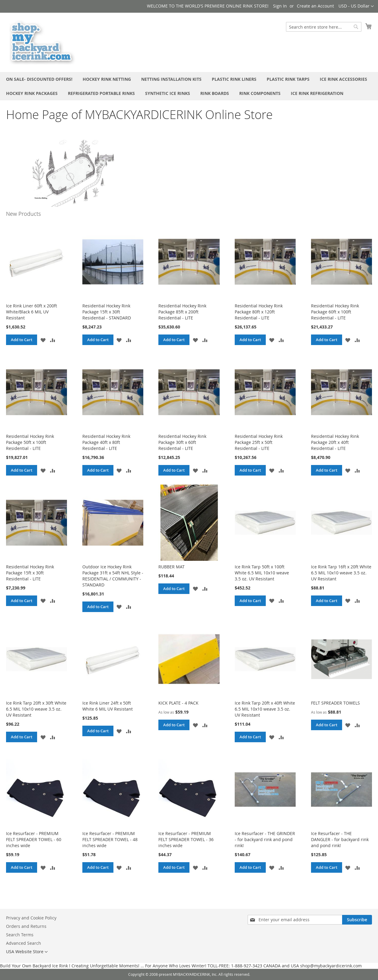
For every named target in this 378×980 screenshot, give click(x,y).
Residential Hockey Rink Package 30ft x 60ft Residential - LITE (182, 442)
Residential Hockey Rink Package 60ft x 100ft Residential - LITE (335, 312)
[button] (356, 6)
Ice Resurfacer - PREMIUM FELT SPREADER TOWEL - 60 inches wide (34, 839)
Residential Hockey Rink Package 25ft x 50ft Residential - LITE (259, 442)
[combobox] (324, 27)
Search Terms (20, 935)
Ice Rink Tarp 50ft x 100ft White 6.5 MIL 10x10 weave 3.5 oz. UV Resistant (262, 573)
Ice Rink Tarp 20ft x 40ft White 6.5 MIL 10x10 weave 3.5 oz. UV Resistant (265, 709)
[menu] (189, 86)
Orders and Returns (26, 926)
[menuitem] (39, 79)
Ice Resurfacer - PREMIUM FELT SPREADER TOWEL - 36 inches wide (186, 839)
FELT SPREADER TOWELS (335, 703)
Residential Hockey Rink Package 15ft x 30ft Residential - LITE (30, 573)
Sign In (280, 6)
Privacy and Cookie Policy (31, 918)
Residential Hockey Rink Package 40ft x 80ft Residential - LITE (106, 442)
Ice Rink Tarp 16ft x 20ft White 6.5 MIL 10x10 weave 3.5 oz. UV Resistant (341, 573)
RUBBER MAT (172, 567)
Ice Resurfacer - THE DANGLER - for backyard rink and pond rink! (340, 839)
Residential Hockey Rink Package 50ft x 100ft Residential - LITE (30, 442)
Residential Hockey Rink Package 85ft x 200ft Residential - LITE (182, 312)
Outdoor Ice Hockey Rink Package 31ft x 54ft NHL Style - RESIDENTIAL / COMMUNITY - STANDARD (113, 576)
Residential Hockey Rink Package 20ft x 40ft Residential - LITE (335, 442)
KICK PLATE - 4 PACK (178, 703)
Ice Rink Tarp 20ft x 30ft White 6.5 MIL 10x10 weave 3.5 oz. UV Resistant (36, 709)
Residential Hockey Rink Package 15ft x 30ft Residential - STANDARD (107, 312)
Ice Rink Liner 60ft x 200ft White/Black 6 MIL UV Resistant (32, 312)
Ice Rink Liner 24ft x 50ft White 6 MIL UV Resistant (108, 706)
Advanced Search (24, 943)
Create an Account (315, 6)
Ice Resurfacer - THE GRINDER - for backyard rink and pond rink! (265, 839)
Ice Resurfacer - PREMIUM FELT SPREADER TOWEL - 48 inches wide (110, 839)
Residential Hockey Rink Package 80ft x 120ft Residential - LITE (259, 312)
